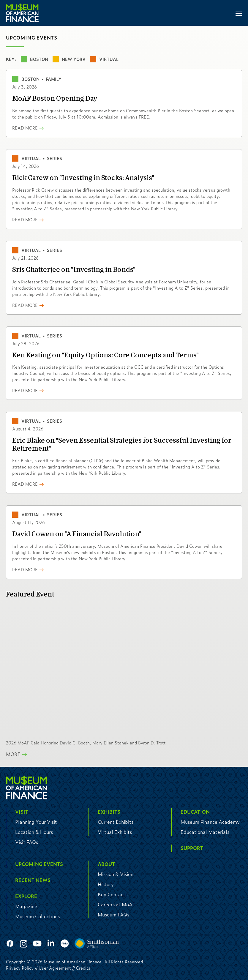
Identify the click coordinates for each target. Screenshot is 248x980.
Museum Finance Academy (210, 822)
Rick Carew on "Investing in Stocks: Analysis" (83, 178)
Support (192, 848)
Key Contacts (113, 894)
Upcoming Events (39, 864)
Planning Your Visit (36, 822)
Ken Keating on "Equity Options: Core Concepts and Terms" (105, 355)
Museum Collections (37, 916)
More (13, 754)
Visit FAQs (27, 842)
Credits (83, 968)
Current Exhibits (116, 822)
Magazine (26, 906)
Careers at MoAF (116, 904)
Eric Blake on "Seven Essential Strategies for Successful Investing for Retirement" (122, 445)
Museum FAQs (113, 914)
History (106, 884)
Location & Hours (34, 832)
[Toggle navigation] (239, 13)
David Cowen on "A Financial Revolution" (77, 534)
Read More (25, 128)
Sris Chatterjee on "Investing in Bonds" (74, 270)
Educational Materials (205, 832)
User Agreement (55, 968)
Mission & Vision (116, 874)
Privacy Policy (20, 968)
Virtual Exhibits (115, 832)
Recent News (33, 880)
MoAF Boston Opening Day (55, 99)
